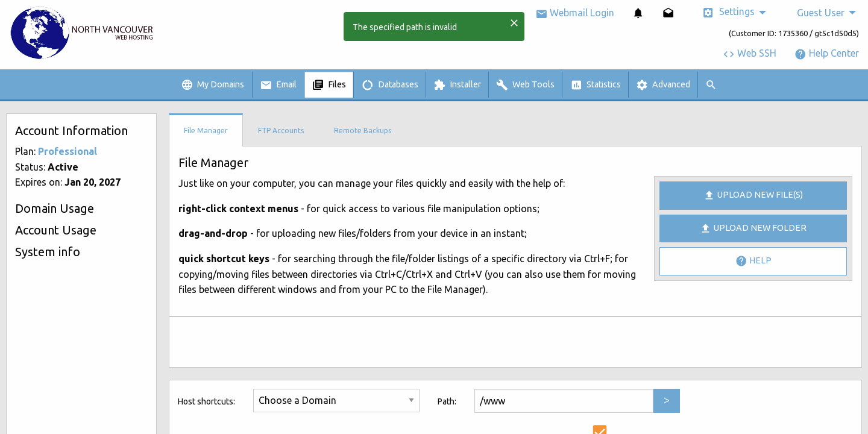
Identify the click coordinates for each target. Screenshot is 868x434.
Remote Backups (363, 131)
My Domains (212, 85)
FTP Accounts (281, 131)
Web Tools (525, 85)
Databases (390, 85)
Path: (447, 401)
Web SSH (750, 53)
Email (278, 85)
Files (329, 85)
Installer (457, 85)
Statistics (596, 85)
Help (753, 261)
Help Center (827, 53)
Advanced (663, 85)
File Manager (206, 131)
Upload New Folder (753, 228)
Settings (728, 12)
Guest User (821, 13)
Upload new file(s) (753, 195)
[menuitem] (638, 13)
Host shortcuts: (206, 401)
